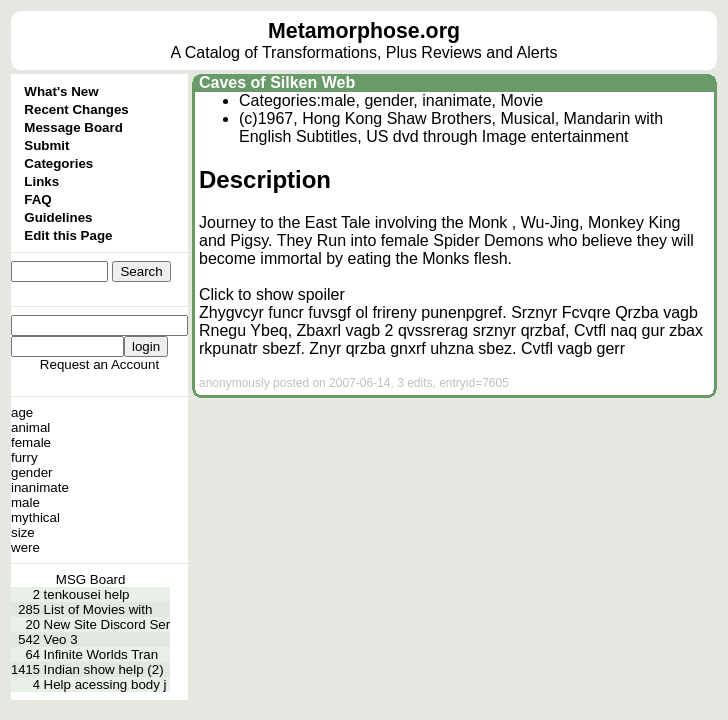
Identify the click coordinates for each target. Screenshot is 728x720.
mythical (35, 517)
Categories (58, 163)
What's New (61, 91)
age (22, 412)
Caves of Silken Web (277, 82)
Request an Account (99, 364)
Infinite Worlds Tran (101, 654)
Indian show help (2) (104, 669)
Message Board (73, 127)
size (23, 532)
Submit (46, 145)
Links (41, 181)
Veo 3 (61, 639)
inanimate (40, 487)
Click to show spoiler (272, 294)
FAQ (37, 199)
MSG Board (91, 579)
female (31, 442)
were (25, 547)
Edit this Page (68, 235)
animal (30, 427)
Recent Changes (76, 109)
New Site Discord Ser (107, 624)
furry (24, 457)
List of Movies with (98, 609)
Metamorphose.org (364, 31)
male (25, 502)
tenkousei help (87, 594)
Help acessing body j (105, 684)
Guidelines (58, 217)
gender (32, 472)
